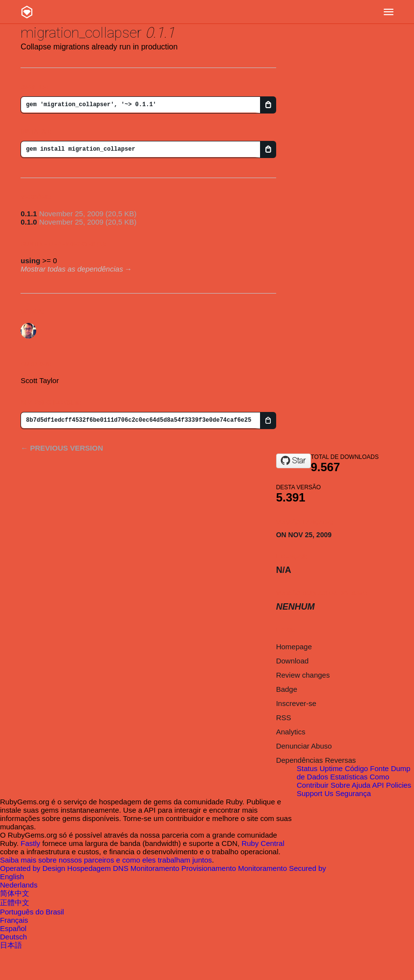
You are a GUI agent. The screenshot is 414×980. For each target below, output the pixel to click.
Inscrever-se (296, 703)
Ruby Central (263, 843)
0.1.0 (29, 222)
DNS (122, 868)
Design (55, 868)
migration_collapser (81, 33)
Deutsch (13, 937)
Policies (399, 785)
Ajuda (361, 785)
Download (293, 661)
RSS (284, 718)
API (378, 785)
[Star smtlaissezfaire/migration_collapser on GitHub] (294, 461)
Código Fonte (367, 768)
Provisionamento (210, 868)
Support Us (315, 793)
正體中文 (15, 902)
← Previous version (62, 448)
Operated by (21, 868)
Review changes (303, 675)
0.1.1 (29, 214)
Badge (287, 689)
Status (307, 768)
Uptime (331, 768)
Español (13, 928)
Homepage (294, 647)
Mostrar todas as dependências (72, 269)
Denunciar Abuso (304, 746)
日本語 (11, 945)
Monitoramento (156, 868)
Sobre (340, 785)
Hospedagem (90, 868)
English (12, 877)
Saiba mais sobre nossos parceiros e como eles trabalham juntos (106, 860)
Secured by (307, 868)
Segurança (353, 793)
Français (14, 920)
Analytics (291, 732)
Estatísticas (349, 777)
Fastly (30, 843)
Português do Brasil (32, 912)
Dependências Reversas (316, 760)
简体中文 (15, 893)
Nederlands (19, 885)
